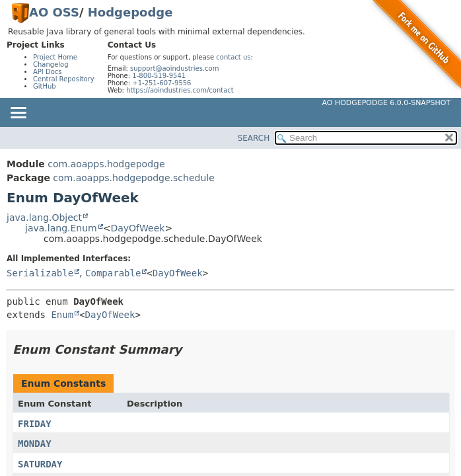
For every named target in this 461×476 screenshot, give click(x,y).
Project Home (55, 57)
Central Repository (64, 79)
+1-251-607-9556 (161, 83)
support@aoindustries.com (174, 68)
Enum (62, 315)
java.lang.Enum (61, 228)
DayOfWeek (137, 228)
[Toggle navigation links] (18, 114)
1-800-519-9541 (159, 76)
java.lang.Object (44, 218)
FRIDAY (35, 424)
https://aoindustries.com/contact (180, 90)
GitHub (45, 86)
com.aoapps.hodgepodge (106, 164)
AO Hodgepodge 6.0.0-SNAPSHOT (387, 103)
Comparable (113, 273)
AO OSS (54, 12)
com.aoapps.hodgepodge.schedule (133, 178)
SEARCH (254, 138)
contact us (233, 57)
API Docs (48, 72)
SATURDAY (40, 464)
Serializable (40, 273)
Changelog (51, 64)
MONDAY (35, 444)
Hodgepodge (130, 12)
